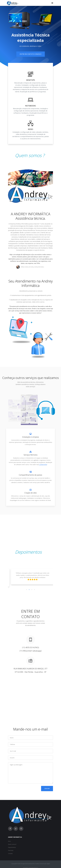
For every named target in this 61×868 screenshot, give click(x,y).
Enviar (47, 789)
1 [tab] (27, 590)
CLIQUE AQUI (43, 465)
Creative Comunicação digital (42, 864)
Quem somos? (12, 844)
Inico (9, 841)
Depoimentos (12, 847)
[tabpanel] (30, 578)
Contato (10, 853)
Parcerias (11, 850)
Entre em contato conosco (31, 54)
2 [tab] (29, 590)
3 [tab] (32, 590)
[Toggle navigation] (52, 3)
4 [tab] (34, 590)
